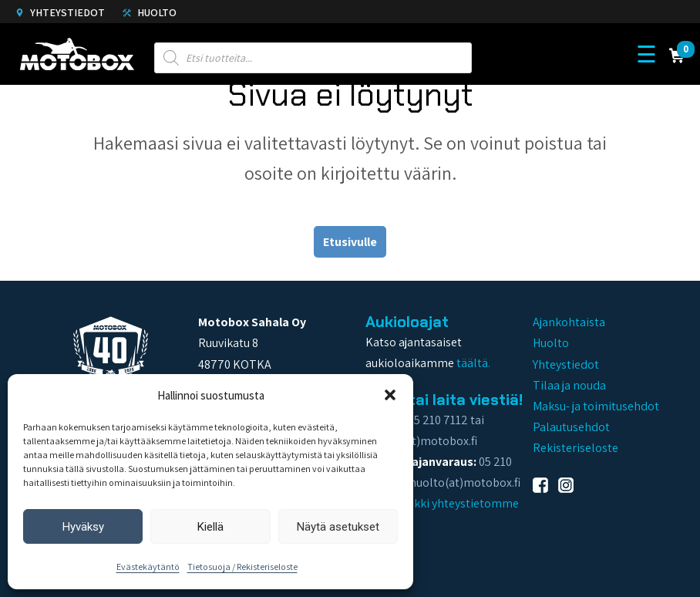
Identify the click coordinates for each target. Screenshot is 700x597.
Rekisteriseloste (575, 448)
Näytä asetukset (338, 527)
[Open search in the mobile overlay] (313, 54)
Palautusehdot (571, 427)
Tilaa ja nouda (569, 385)
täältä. (473, 363)
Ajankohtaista (569, 322)
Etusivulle (350, 242)
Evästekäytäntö (148, 567)
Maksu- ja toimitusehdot (596, 406)
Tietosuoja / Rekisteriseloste (242, 567)
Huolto (150, 12)
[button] (390, 395)
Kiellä (210, 527)
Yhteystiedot (60, 12)
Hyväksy (83, 527)
